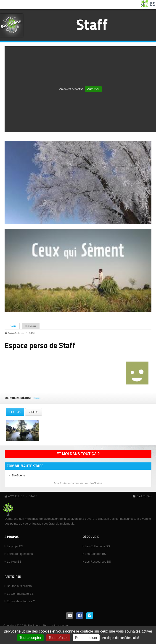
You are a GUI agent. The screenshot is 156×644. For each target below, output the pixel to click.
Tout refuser (58, 638)
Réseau (31, 326)
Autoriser (93, 89)
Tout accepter (30, 638)
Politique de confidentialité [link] (120, 638)
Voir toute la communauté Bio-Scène (78, 483)
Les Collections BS (97, 546)
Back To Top (144, 496)
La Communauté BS (20, 594)
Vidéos (34, 412)
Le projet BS (15, 546)
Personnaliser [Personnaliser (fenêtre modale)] (86, 638)
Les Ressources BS (98, 562)
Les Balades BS (96, 554)
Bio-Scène (18, 475)
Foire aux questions (20, 554)
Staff (92, 24)
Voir (15, 326)
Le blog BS (14, 562)
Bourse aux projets (19, 586)
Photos (17, 413)
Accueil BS (16, 333)
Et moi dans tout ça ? (78, 454)
